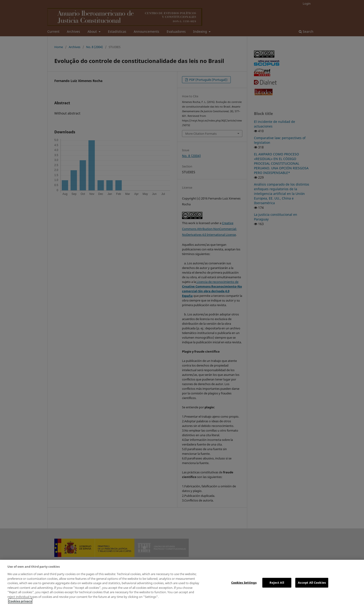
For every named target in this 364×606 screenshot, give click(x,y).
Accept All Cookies (312, 583)
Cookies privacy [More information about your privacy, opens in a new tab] (20, 601)
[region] (182, 583)
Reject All (277, 583)
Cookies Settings (244, 583)
